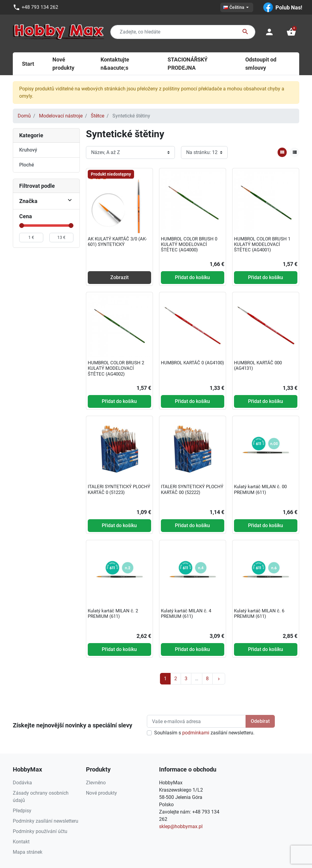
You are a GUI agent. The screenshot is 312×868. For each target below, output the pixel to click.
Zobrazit (119, 277)
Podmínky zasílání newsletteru (46, 821)
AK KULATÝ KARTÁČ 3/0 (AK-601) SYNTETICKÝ (117, 242)
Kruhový (28, 150)
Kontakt (21, 842)
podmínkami (196, 733)
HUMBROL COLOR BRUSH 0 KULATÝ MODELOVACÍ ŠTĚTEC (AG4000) (189, 244)
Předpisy (22, 811)
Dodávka (22, 783)
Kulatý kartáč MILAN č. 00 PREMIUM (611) (260, 489)
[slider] (22, 226)
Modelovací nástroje (61, 116)
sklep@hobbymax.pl (181, 826)
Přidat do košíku (192, 277)
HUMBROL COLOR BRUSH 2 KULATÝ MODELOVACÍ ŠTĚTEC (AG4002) (116, 368)
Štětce (97, 116)
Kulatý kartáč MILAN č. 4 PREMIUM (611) (186, 614)
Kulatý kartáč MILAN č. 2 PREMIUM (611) (113, 614)
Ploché (27, 165)
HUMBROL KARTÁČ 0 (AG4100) (192, 363)
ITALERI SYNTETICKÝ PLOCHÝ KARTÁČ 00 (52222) (192, 489)
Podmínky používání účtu (40, 831)
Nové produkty (101, 793)
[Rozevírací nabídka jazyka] (237, 7)
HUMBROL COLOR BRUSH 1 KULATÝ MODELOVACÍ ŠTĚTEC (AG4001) (262, 244)
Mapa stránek (28, 852)
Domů (24, 116)
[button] (291, 32)
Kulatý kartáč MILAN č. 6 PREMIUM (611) (259, 614)
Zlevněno (96, 783)
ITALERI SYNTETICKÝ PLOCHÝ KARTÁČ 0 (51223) (119, 489)
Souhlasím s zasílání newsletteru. (204, 733)
